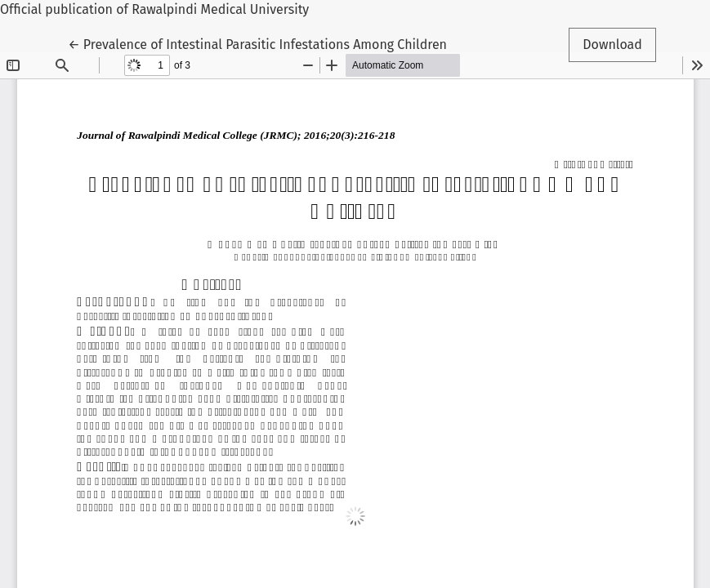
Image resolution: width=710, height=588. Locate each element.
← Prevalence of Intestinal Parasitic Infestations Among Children (257, 43)
